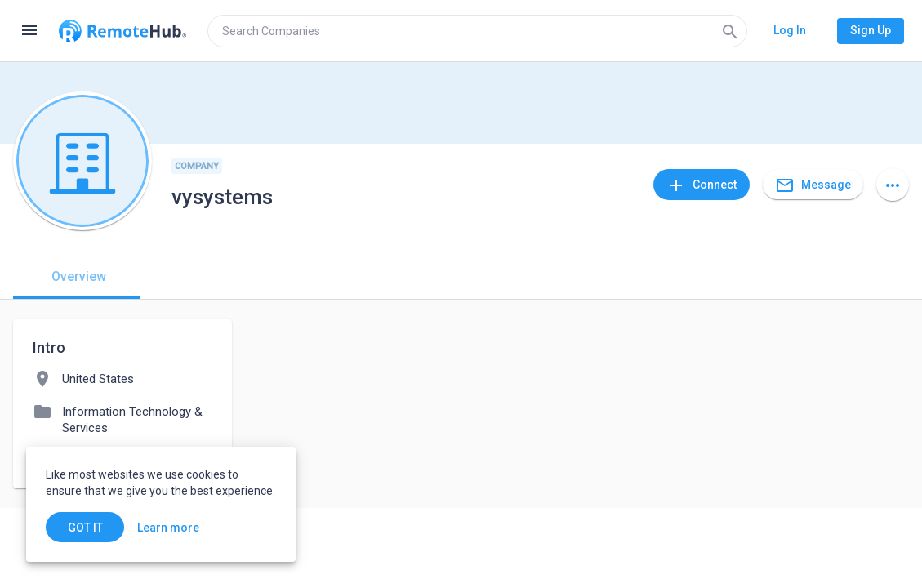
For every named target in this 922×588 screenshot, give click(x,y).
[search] (477, 31)
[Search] (730, 31)
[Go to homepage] (122, 31)
